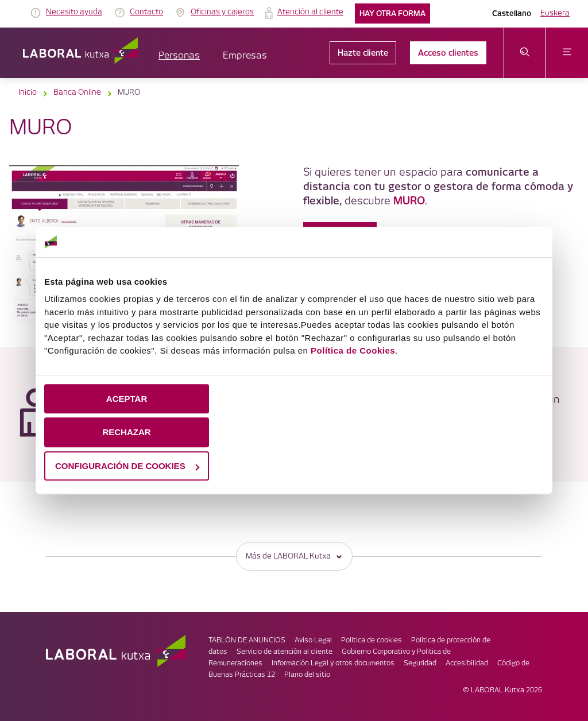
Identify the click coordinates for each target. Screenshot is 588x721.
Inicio (28, 92)
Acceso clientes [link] (448, 53)
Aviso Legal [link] (313, 640)
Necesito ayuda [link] (74, 12)
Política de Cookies (353, 350)
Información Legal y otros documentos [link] (333, 663)
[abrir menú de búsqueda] (525, 53)
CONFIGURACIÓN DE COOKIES (127, 466)
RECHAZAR (126, 432)
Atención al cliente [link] (310, 12)
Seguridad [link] (420, 663)
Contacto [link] (146, 12)
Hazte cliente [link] (363, 53)
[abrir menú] (567, 53)
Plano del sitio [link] (307, 675)
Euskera (555, 13)
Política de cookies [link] (372, 640)
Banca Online (77, 92)
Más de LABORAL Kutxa (294, 556)
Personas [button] (179, 56)
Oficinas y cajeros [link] (222, 12)
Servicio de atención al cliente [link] (285, 652)
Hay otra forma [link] (392, 13)
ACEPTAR (127, 399)
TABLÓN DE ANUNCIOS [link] (247, 640)
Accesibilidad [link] (467, 663)
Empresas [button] (245, 56)
